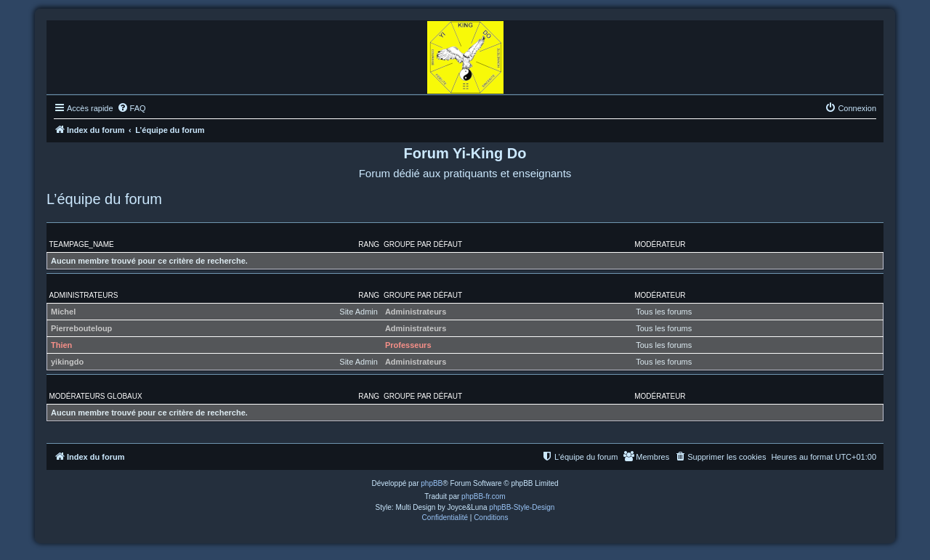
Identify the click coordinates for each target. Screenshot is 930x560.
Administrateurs (84, 295)
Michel (63, 312)
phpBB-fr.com (484, 496)
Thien (61, 345)
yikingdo (67, 362)
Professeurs (408, 345)
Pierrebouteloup (81, 328)
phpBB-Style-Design (522, 507)
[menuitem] (132, 108)
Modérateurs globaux (96, 396)
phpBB (432, 483)
